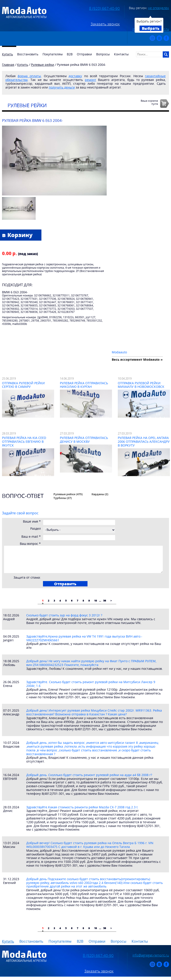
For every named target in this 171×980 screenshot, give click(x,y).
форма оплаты (29, 76)
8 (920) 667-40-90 (104, 8)
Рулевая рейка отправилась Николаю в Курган (84, 385)
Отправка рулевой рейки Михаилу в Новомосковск (141, 385)
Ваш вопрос (30, 544)
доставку (75, 76)
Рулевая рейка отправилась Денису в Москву (84, 440)
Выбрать (151, 28)
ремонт (91, 80)
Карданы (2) (100, 494)
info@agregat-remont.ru (151, 955)
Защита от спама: (27, 578)
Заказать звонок (105, 24)
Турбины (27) (63, 498)
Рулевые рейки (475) (68, 494)
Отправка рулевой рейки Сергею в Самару (23, 385)
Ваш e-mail (31, 537)
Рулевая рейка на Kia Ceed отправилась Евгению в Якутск (24, 442)
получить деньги (62, 87)
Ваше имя (32, 522)
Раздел (36, 529)
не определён (159, 8)
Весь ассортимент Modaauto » (137, 359)
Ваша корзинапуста (149, 102)
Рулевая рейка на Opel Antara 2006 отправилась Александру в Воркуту (144, 442)
